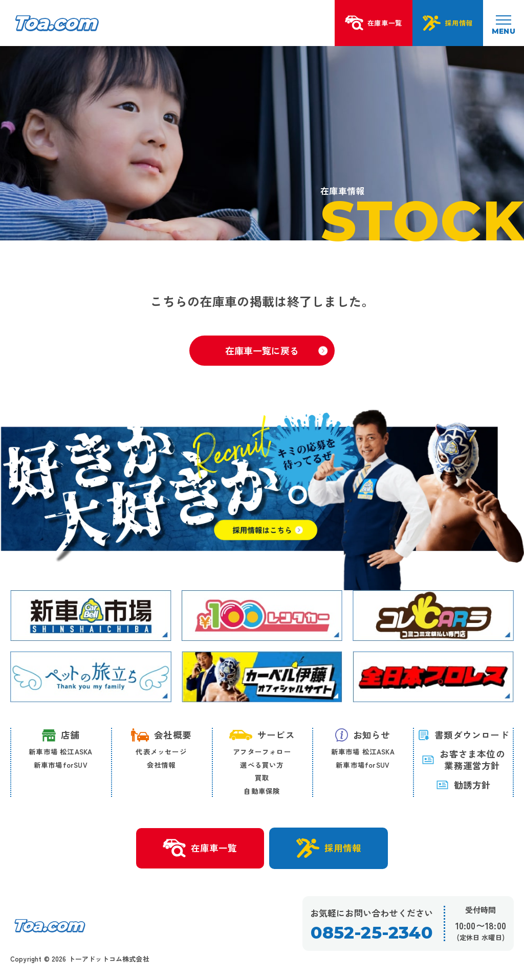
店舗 (61, 735)
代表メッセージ (161, 751)
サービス (262, 735)
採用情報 (329, 848)
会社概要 (161, 735)
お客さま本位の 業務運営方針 (463, 760)
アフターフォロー (262, 751)
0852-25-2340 (371, 933)
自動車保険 (262, 791)
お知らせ (363, 735)
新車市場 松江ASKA (60, 751)
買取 (262, 777)
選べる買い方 (262, 765)
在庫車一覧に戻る (276, 350)
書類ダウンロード (463, 735)
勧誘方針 (464, 785)
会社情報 (161, 765)
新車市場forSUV (61, 765)
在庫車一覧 (200, 849)
